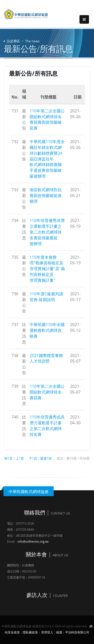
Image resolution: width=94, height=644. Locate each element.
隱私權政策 (30, 632)
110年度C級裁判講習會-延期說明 (46, 297)
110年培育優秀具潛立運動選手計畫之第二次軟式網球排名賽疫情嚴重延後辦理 (47, 232)
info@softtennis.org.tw (33, 541)
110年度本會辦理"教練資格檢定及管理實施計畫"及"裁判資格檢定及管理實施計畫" (47, 269)
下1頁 (33, 458)
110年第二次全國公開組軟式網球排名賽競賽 (47, 392)
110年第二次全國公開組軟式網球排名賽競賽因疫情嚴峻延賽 (47, 120)
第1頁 (8, 458)
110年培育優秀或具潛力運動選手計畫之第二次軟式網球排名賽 (47, 426)
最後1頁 (46, 458)
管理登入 (47, 632)
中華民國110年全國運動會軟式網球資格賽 (47, 330)
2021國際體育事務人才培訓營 (46, 358)
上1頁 (20, 458)
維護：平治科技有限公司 (73, 632)
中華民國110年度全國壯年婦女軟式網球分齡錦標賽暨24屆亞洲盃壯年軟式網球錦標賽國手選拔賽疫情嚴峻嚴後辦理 (47, 159)
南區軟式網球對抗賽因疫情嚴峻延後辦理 (46, 196)
